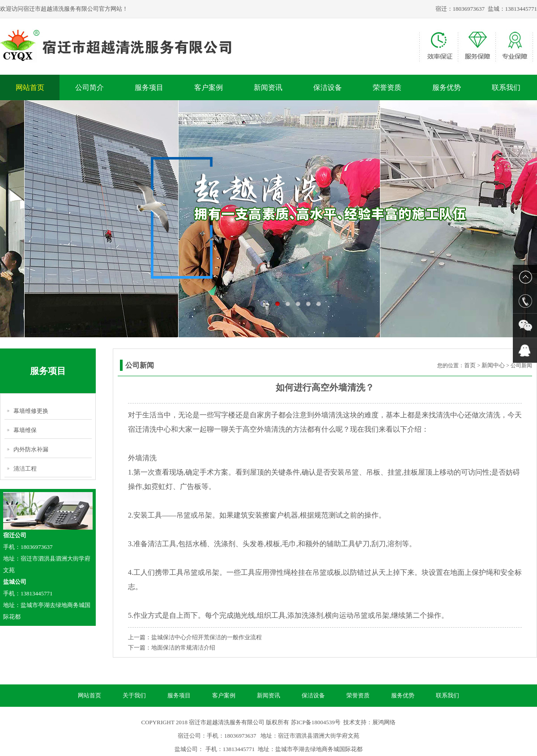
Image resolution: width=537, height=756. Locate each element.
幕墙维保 (25, 430)
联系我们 (506, 87)
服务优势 (447, 87)
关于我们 (134, 695)
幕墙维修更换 (31, 411)
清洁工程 (25, 469)
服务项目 (149, 87)
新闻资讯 (268, 87)
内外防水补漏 (31, 449)
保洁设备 (328, 87)
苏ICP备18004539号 (316, 722)
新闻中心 (493, 365)
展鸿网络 (384, 722)
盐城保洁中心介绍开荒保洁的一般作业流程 (207, 637)
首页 (470, 365)
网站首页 (30, 87)
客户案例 (209, 87)
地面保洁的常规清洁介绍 (183, 648)
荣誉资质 (387, 87)
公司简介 (89, 87)
